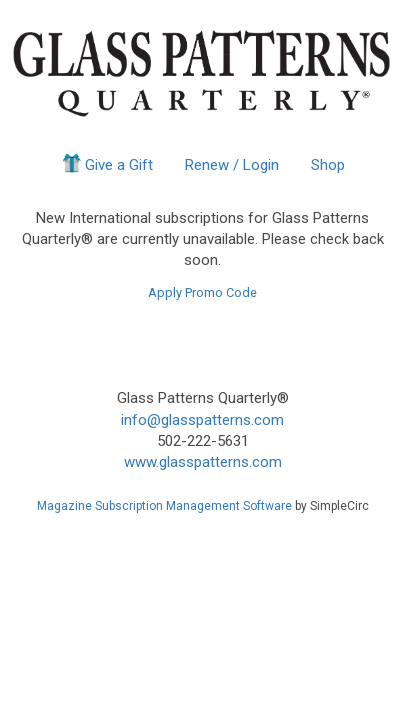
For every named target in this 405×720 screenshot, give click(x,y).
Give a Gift (106, 163)
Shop (328, 165)
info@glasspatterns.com (202, 420)
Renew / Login (232, 165)
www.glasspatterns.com (203, 462)
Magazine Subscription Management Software (164, 506)
